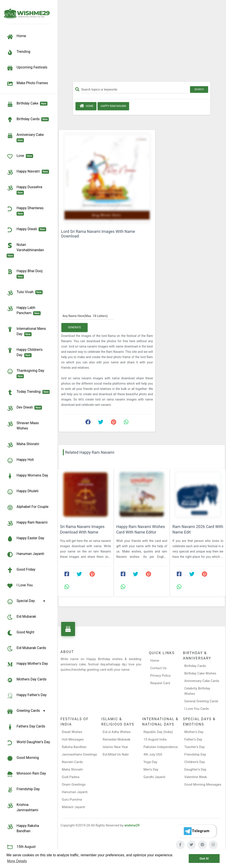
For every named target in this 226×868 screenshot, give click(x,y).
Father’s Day (193, 739)
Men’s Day (151, 769)
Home (86, 106)
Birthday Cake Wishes (200, 673)
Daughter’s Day (195, 769)
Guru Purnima (72, 800)
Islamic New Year (115, 747)
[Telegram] (196, 831)
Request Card (160, 683)
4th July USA (153, 754)
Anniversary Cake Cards (202, 681)
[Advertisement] (142, 42)
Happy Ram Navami (113, 106)
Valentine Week (196, 777)
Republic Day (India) (158, 732)
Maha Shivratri (72, 769)
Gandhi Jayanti (154, 777)
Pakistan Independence (161, 747)
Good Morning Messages (203, 784)
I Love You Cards (197, 709)
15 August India (155, 739)
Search (199, 89)
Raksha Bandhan (74, 747)
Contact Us (158, 668)
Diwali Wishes (72, 732)
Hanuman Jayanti (75, 792)
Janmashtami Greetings (79, 754)
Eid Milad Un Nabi (116, 754)
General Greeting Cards (201, 701)
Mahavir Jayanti (73, 807)
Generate (74, 327)
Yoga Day (150, 762)
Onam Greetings (74, 784)
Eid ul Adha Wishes (117, 732)
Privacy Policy (160, 676)
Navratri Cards (72, 762)
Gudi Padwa (71, 777)
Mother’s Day (194, 732)
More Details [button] (17, 861)
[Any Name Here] (88, 316)
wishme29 (132, 825)
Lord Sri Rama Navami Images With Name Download (98, 234)
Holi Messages (73, 739)
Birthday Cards (195, 666)
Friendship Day (195, 754)
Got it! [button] (204, 859)
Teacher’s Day (194, 747)
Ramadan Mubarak (117, 739)
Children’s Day (195, 762)
